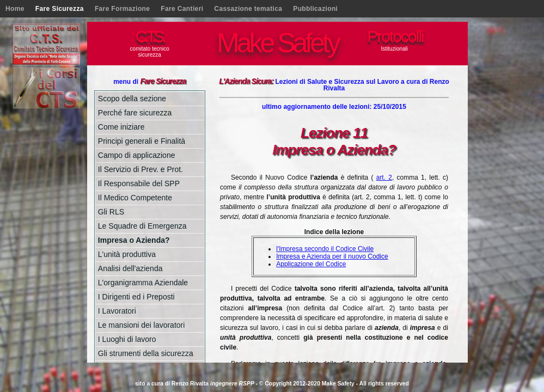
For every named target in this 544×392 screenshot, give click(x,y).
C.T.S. (150, 36)
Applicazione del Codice (311, 264)
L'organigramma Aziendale (143, 283)
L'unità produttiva (127, 254)
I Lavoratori (117, 311)
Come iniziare (121, 127)
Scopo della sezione (132, 99)
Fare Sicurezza (60, 9)
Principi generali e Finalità (142, 141)
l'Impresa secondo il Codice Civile (325, 249)
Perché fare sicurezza (135, 113)
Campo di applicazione (137, 155)
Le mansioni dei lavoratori (142, 325)
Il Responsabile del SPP (139, 183)
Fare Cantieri (182, 9)
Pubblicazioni (315, 9)
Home (15, 9)
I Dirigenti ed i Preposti (136, 297)
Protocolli (395, 36)
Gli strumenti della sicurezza (146, 353)
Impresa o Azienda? (134, 240)
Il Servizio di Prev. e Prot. (140, 169)
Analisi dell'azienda (130, 268)
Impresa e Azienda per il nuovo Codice (332, 256)
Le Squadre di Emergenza (142, 226)
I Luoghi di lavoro (127, 339)
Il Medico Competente (135, 198)
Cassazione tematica (248, 9)
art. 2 (384, 177)
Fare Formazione (122, 9)
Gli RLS (111, 212)
